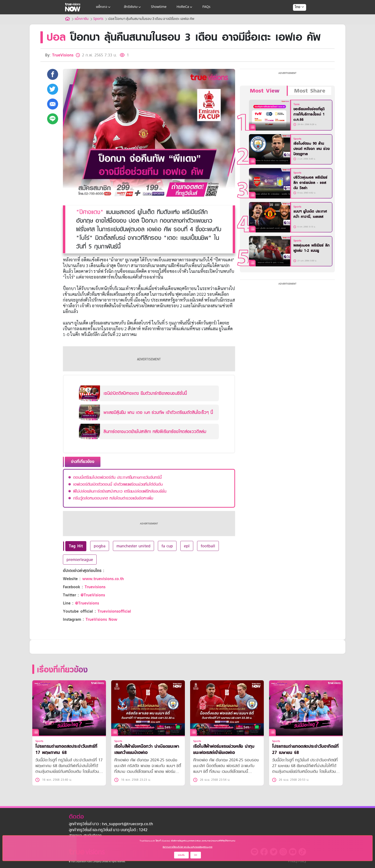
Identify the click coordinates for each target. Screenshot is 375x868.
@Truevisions (87, 603)
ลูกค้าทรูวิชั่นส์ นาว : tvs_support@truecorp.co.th (111, 824)
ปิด (196, 855)
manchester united (133, 546)
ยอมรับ (181, 855)
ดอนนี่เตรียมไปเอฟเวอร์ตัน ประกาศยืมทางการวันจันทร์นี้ (117, 477)
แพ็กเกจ (104, 7)
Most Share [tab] (310, 91)
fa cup (167, 546)
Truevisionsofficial (114, 611)
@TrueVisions (93, 595)
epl (187, 546)
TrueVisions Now (101, 619)
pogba (100, 546)
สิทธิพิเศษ (133, 7)
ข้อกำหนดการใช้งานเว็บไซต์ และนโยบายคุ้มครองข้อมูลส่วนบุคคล (187, 847)
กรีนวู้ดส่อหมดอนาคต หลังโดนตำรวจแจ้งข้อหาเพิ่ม (113, 498)
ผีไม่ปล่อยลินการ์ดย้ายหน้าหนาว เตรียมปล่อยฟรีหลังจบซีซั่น (120, 491)
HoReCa (185, 7)
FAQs (206, 7)
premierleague (80, 560)
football (208, 546)
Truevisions (95, 587)
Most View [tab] (265, 91)
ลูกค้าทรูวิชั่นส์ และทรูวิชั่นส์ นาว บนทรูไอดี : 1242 (108, 830)
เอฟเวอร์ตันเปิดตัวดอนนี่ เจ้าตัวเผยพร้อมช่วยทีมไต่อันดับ (118, 484)
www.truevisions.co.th (103, 579)
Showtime (159, 7)
